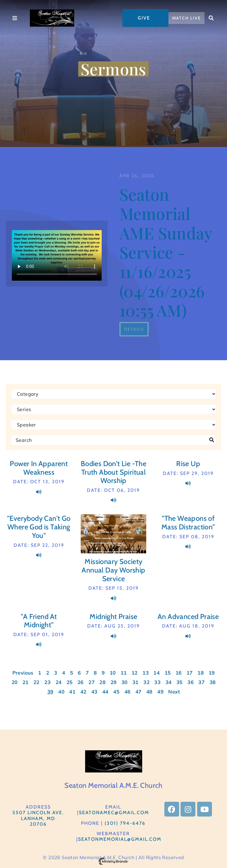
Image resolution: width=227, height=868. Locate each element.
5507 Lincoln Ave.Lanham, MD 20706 (38, 818)
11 (124, 673)
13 (146, 673)
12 (135, 673)
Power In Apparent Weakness (39, 468)
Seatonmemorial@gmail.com (120, 839)
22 (37, 682)
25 (70, 682)
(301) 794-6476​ (125, 823)
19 (212, 673)
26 (81, 682)
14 (157, 673)
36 (190, 682)
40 (61, 692)
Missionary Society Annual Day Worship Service (113, 570)
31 (136, 682)
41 (72, 692)
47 (138, 692)
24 (59, 682)
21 (26, 682)
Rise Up (188, 464)
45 (116, 692)
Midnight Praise (113, 616)
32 (146, 682)
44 (105, 692)
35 (180, 682)
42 (83, 692)
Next (174, 692)
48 (149, 692)
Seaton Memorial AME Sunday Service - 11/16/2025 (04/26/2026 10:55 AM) (166, 306)
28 (102, 682)
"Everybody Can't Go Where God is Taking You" (39, 527)
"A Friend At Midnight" (39, 621)
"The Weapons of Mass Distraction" (188, 523)
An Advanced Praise (188, 616)
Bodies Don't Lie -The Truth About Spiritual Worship (113, 472)
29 (114, 682)
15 (168, 673)
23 (47, 682)
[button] (211, 18)
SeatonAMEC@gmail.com (114, 813)
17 (190, 673)
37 (201, 682)
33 (157, 682)
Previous (23, 673)
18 (201, 673)
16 (179, 673)
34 (169, 682)
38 (213, 682)
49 (160, 692)
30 (125, 682)
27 (91, 682)
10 (113, 673)
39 (50, 692)
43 (94, 692)
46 (128, 692)
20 (15, 682)
